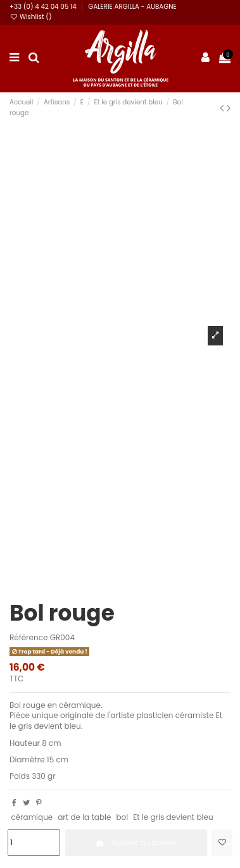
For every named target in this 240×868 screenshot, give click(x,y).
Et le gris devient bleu (173, 817)
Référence (28, 638)
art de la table (84, 817)
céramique (32, 817)
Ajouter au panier (136, 842)
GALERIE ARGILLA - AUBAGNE (132, 7)
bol (122, 817)
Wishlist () (31, 17)
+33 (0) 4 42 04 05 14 (44, 7)
